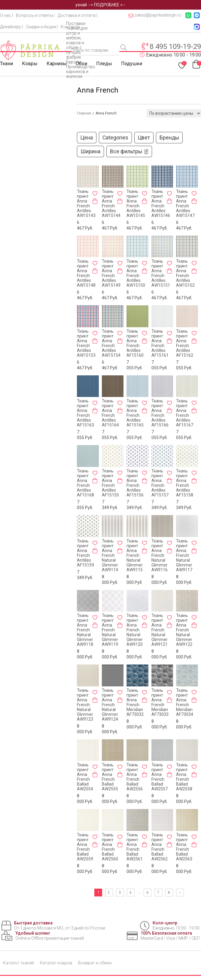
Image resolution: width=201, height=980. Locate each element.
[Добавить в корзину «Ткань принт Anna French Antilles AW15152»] (194, 271)
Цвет (144, 138)
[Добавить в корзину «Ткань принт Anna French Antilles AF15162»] (194, 341)
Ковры (30, 64)
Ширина (90, 151)
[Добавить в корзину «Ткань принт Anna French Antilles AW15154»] (120, 341)
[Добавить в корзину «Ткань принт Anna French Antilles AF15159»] (95, 551)
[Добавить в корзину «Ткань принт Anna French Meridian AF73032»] (145, 700)
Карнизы (57, 64)
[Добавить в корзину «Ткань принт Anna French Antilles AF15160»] (145, 341)
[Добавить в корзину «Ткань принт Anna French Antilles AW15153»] (95, 341)
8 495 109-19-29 (175, 47)
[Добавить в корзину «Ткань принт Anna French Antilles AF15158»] (194, 481)
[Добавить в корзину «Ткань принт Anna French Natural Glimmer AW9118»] (95, 625)
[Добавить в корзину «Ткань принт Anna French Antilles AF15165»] (145, 411)
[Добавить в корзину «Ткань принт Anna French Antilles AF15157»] (169, 481)
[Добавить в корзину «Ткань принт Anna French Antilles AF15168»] (95, 481)
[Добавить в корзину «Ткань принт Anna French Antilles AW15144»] (120, 201)
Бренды (169, 138)
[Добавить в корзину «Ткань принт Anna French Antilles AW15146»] (169, 201)
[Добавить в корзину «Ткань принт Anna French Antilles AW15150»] (145, 271)
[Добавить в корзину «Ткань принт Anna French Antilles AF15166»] (169, 411)
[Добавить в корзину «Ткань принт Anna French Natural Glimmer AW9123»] (95, 700)
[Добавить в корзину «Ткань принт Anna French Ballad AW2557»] (169, 774)
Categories (115, 138)
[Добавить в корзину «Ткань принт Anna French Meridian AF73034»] (194, 700)
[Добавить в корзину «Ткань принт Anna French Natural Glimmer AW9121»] (169, 625)
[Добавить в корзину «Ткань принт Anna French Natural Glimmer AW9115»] (145, 551)
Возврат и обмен (95, 963)
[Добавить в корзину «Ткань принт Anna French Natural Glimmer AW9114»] (120, 551)
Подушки (132, 64)
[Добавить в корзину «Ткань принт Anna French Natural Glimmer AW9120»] (145, 625)
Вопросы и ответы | (35, 15)
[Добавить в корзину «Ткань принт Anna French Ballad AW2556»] (145, 774)
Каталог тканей (18, 963)
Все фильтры (129, 151)
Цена (87, 138)
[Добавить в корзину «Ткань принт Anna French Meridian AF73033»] (169, 700)
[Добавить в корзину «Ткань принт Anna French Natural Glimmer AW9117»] (194, 551)
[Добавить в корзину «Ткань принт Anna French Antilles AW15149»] (120, 271)
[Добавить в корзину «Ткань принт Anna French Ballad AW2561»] (145, 844)
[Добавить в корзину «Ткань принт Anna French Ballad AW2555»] (120, 774)
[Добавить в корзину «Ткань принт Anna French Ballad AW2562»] (169, 844)
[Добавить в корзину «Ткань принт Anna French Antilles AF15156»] (145, 481)
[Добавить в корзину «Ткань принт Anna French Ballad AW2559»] (95, 844)
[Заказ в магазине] (174, 113)
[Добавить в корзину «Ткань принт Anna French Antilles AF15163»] (95, 411)
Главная (84, 113)
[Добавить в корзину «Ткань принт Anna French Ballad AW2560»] (120, 844)
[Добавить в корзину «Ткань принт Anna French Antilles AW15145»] (145, 201)
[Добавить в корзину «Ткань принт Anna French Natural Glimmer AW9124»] (120, 700)
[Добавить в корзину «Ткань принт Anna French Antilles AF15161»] (169, 341)
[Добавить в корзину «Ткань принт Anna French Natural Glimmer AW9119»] (120, 625)
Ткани (6, 64)
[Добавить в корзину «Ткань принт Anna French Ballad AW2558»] (194, 774)
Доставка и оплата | (78, 15)
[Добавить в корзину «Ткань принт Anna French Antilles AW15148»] (95, 271)
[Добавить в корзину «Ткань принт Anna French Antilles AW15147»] (194, 201)
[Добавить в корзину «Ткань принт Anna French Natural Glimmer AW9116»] (169, 551)
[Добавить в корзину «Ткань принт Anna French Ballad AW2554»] (95, 774)
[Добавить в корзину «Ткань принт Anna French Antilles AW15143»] (95, 201)
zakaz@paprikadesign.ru (155, 15)
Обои (81, 64)
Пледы (104, 64)
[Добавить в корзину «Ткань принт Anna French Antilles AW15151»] (169, 271)
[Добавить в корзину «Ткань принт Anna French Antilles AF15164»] (120, 411)
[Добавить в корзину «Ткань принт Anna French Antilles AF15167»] (194, 411)
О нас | (6, 15)
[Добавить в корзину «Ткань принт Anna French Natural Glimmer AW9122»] (194, 625)
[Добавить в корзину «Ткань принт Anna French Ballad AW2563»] (194, 844)
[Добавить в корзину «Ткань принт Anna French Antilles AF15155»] (120, 481)
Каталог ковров (56, 963)
